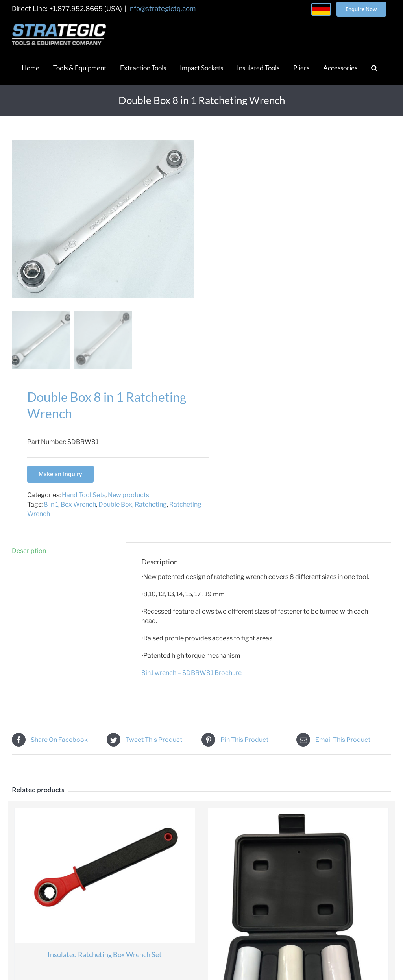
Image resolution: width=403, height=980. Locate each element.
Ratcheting (151, 512)
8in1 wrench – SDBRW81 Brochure (191, 680)
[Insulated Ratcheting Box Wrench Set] (105, 883)
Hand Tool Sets (84, 503)
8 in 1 (51, 512)
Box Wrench (78, 512)
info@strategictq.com (162, 9)
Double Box (115, 512)
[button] (374, 68)
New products (128, 503)
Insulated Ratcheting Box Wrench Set (105, 962)
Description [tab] (29, 559)
